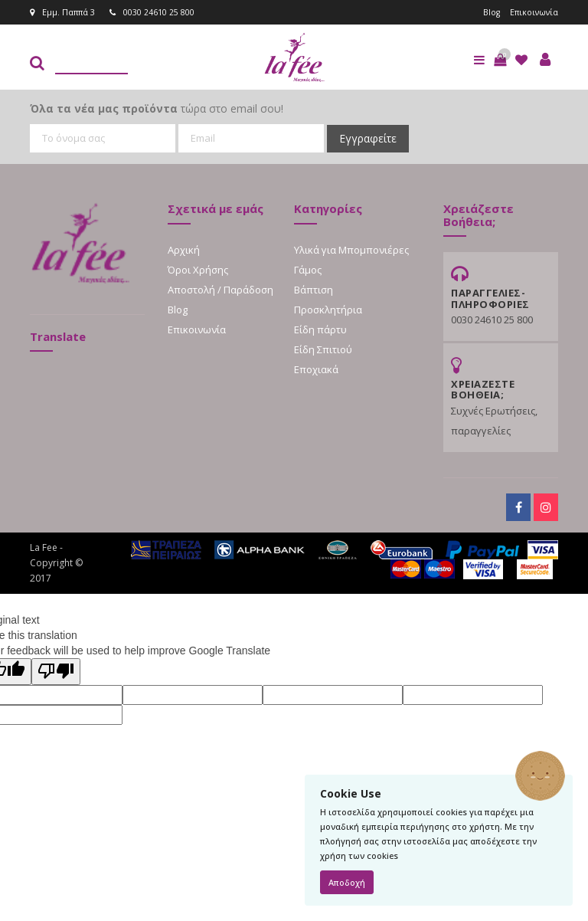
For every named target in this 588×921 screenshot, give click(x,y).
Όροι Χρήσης (198, 270)
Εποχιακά (316, 369)
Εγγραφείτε (368, 138)
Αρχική (184, 250)
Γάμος (308, 270)
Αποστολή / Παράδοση (220, 290)
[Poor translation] (56, 672)
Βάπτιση (314, 290)
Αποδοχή (347, 882)
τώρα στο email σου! (157, 108)
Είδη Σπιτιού (323, 349)
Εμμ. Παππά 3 (62, 12)
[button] (500, 60)
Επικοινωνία (533, 12)
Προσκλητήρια (328, 310)
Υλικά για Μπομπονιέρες (351, 250)
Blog (490, 12)
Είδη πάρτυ (320, 329)
